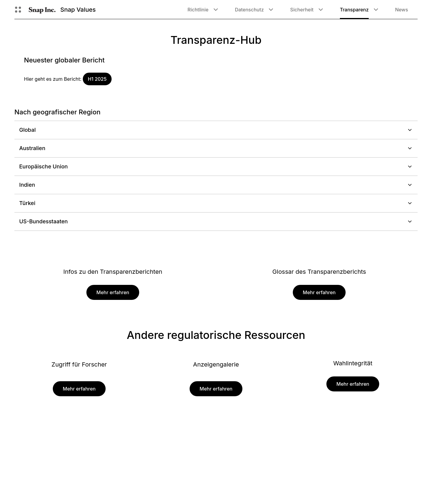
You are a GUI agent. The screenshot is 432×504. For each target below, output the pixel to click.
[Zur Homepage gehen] (42, 10)
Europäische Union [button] (216, 166)
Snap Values (78, 10)
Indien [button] (216, 185)
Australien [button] (216, 148)
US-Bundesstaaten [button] (216, 221)
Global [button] (216, 130)
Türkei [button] (216, 203)
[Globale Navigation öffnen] (18, 10)
